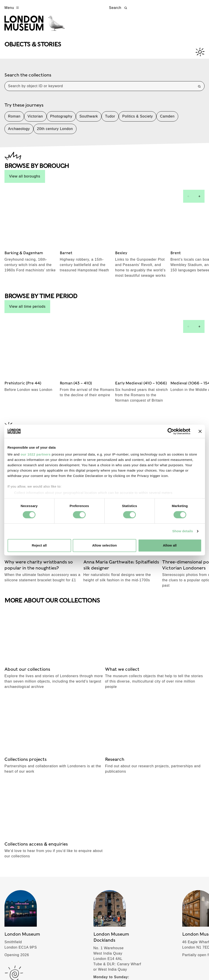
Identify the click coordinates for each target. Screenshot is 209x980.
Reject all (39, 545)
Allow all (170, 545)
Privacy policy (40, 966)
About (13, 842)
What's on (18, 795)
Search (119, 8)
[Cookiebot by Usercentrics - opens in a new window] (171, 431)
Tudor (110, 119)
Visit (12, 779)
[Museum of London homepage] (38, 26)
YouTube (167, 713)
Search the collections (28, 78)
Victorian (35, 119)
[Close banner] (200, 431)
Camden (167, 119)
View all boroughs (25, 179)
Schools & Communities (33, 826)
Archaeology (19, 132)
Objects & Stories (26, 811)
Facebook (118, 699)
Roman (14, 119)
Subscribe (18, 699)
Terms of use (14, 966)
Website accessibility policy (94, 966)
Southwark (89, 119)
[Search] (199, 89)
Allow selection (104, 545)
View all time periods (27, 255)
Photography (61, 119)
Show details (183, 531)
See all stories (53, 346)
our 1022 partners (36, 454)
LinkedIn (167, 727)
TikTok (115, 713)
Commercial (20, 890)
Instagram (168, 699)
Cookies (63, 966)
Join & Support (23, 858)
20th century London (55, 132)
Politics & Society (138, 119)
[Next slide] (199, 199)
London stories (23, 874)
